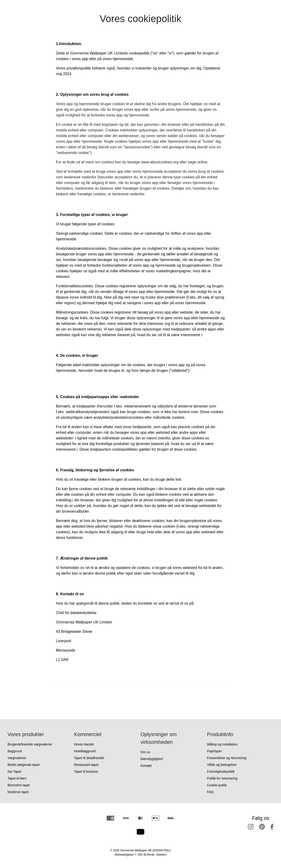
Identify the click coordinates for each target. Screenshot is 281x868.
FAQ (210, 792)
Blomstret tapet (19, 785)
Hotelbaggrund (85, 751)
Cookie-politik (217, 785)
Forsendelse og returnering (227, 758)
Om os (145, 752)
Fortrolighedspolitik (221, 772)
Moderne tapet (18, 792)
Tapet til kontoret (86, 772)
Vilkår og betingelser (222, 765)
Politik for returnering (222, 778)
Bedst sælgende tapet (23, 765)
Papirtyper (215, 751)
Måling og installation (222, 744)
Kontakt (146, 766)
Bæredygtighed (152, 759)
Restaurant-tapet (86, 765)
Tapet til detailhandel (89, 758)
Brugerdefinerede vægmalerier (30, 744)
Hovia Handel (84, 744)
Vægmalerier (17, 758)
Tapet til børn (17, 778)
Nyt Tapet (14, 772)
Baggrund (15, 751)
